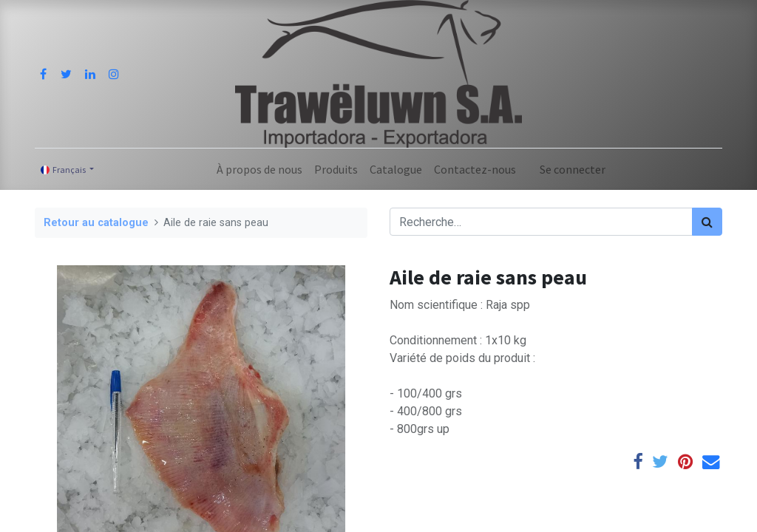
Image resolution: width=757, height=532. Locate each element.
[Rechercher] (707, 222)
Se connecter (573, 169)
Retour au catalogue (96, 223)
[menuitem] (259, 169)
